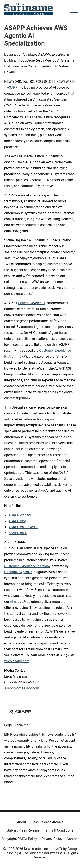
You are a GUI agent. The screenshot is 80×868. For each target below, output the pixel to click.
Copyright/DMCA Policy (19, 839)
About (22, 822)
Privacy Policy (52, 839)
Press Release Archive (47, 822)
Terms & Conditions (58, 830)
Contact (73, 839)
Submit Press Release (23, 830)
